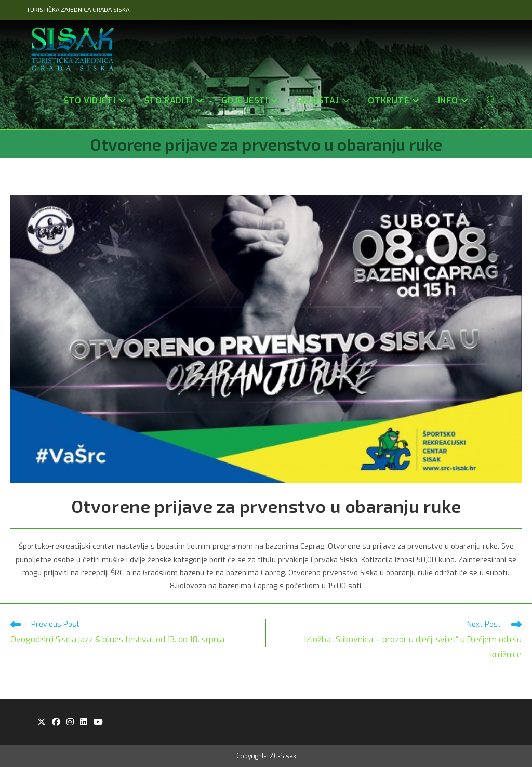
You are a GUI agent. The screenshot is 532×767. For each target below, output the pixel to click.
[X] (42, 723)
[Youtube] (98, 723)
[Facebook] (56, 723)
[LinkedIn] (84, 723)
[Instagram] (70, 723)
